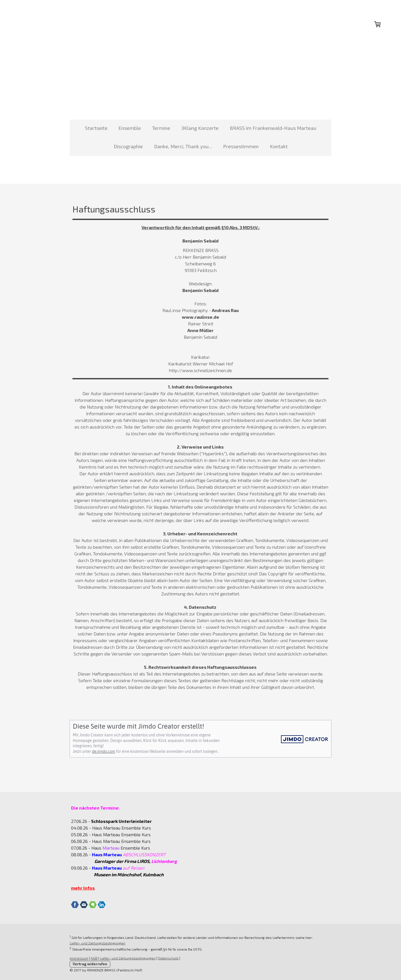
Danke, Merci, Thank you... (183, 146)
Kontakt (279, 146)
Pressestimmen (241, 146)
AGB (91, 958)
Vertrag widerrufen (87, 964)
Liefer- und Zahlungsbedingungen (95, 943)
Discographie (128, 146)
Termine (161, 128)
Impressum (76, 958)
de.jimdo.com (101, 751)
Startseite (96, 128)
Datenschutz (166, 958)
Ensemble (130, 128)
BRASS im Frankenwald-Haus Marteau (273, 128)
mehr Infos (80, 888)
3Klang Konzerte (200, 128)
